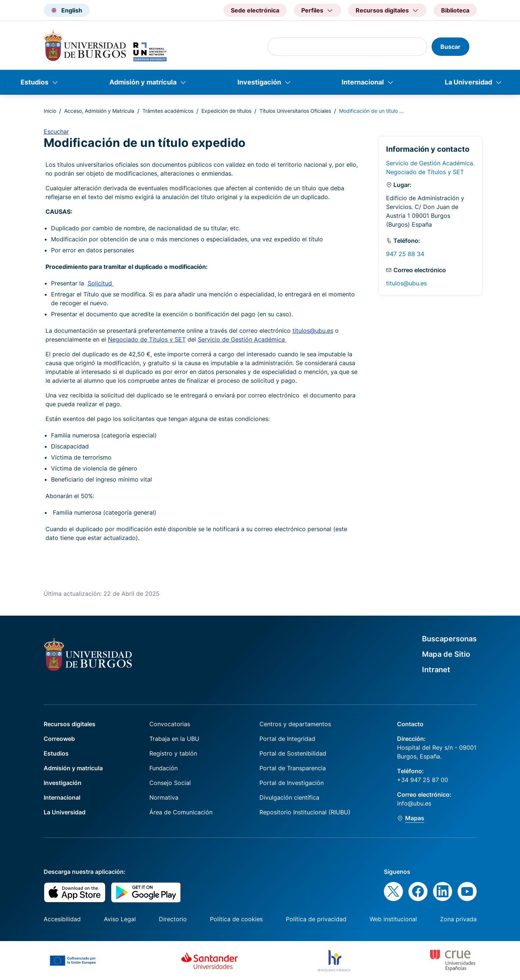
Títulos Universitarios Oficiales (295, 111)
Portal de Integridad (287, 739)
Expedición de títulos (226, 111)
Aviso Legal (120, 919)
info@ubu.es (414, 803)
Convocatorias (170, 724)
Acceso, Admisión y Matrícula (99, 111)
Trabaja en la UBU (174, 739)
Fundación (163, 768)
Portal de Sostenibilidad (293, 753)
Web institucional (393, 919)
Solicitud (101, 283)
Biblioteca (455, 10)
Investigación (259, 82)
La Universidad (468, 82)
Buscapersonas (449, 639)
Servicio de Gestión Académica (242, 339)
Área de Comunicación (181, 812)
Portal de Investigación (292, 783)
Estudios (34, 82)
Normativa (164, 797)
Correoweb (59, 739)
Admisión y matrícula (143, 82)
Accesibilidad (62, 919)
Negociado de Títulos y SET (147, 339)
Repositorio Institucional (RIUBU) (305, 812)
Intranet (436, 670)
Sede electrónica (255, 10)
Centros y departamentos (295, 724)
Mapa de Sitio (446, 654)
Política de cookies (236, 919)
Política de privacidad (316, 919)
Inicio (50, 111)
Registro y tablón (173, 753)
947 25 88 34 (405, 254)
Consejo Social (170, 783)
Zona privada (458, 919)
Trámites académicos (168, 111)
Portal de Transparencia (293, 768)
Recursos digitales (70, 724)
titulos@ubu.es (313, 331)
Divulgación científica (289, 797)
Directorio (173, 919)
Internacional (363, 82)
